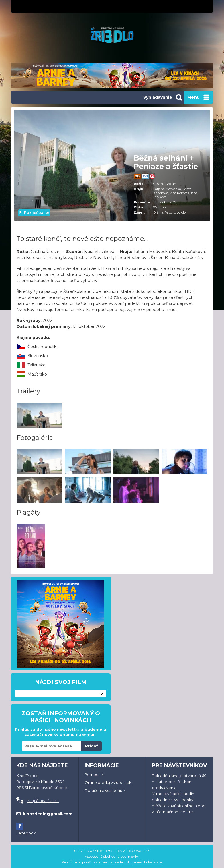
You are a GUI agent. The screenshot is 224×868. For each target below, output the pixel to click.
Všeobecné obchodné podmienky (112, 856)
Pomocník (94, 774)
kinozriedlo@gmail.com (48, 814)
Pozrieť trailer (34, 213)
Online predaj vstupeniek (108, 782)
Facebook (26, 833)
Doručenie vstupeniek (105, 790)
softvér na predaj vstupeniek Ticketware (129, 862)
